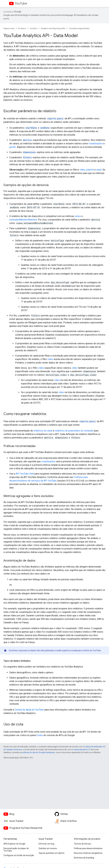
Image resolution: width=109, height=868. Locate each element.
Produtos (22, 28)
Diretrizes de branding (84, 858)
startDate (31, 128)
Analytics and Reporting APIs (53, 28)
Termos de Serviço (82, 844)
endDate (45, 128)
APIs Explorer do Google (14, 844)
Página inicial (9, 28)
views (78, 216)
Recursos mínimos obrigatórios (88, 853)
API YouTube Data (25, 474)
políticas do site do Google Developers (38, 752)
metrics (27, 140)
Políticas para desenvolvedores (88, 848)
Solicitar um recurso (48, 848)
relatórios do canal (43, 431)
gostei (13, 147)
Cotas (40, 735)
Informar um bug (46, 844)
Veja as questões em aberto (52, 853)
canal (99, 170)
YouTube (21, 3)
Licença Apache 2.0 (81, 749)
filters (27, 157)
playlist (90, 170)
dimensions (29, 152)
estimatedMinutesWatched (23, 220)
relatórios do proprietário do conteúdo (74, 431)
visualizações (96, 144)
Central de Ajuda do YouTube (29, 710)
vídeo (82, 170)
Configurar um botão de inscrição (19, 855)
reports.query (55, 119)
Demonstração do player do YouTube (16, 850)
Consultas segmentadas (79, 28)
